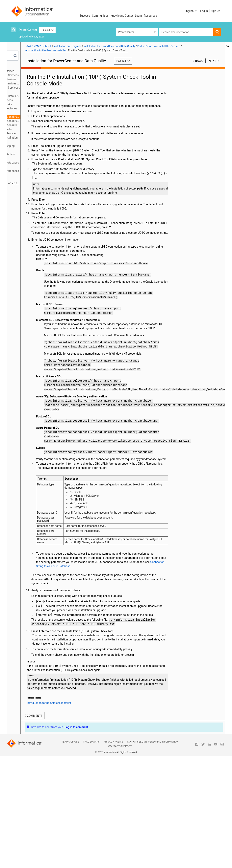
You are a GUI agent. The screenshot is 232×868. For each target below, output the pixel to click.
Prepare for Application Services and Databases (38, 88)
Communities (100, 16)
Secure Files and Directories (41, 108)
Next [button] (212, 61)
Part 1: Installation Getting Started (34, 71)
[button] (191, 11)
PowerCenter (28, 30)
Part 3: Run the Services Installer (33, 129)
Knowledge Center (122, 16)
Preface (18, 67)
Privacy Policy (113, 853)
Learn (138, 16)
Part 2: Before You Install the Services (37, 75)
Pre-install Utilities (35, 113)
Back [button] (199, 61)
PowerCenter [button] (126, 32)
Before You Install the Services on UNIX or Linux (38, 80)
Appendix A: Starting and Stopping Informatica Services (35, 148)
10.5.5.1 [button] (47, 30)
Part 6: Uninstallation (26, 142)
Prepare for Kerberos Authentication (30, 92)
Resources (150, 16)
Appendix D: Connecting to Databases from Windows (37, 173)
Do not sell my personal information (153, 853)
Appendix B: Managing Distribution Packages (35, 156)
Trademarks (91, 853)
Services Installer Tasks (38, 104)
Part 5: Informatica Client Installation (36, 138)
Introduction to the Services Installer (35, 100)
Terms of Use (70, 853)
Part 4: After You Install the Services (36, 133)
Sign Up (216, 11)
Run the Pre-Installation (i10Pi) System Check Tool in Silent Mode (42, 125)
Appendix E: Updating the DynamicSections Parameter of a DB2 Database (37, 182)
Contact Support (120, 858)
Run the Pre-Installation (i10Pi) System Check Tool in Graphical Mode (42, 121)
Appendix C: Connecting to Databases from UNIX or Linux (37, 165)
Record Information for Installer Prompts (37, 96)
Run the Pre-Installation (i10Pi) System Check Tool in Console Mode (42, 117)
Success (85, 16)
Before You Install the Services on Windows (38, 84)
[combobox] (186, 32)
